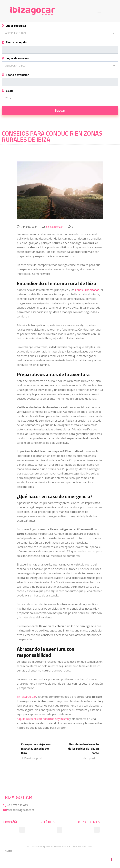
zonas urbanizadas (87, 290)
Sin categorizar (54, 227)
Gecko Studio (87, 847)
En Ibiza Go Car (26, 697)
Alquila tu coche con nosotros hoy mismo (43, 719)
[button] (99, 11)
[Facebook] (112, 859)
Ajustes (9, 851)
